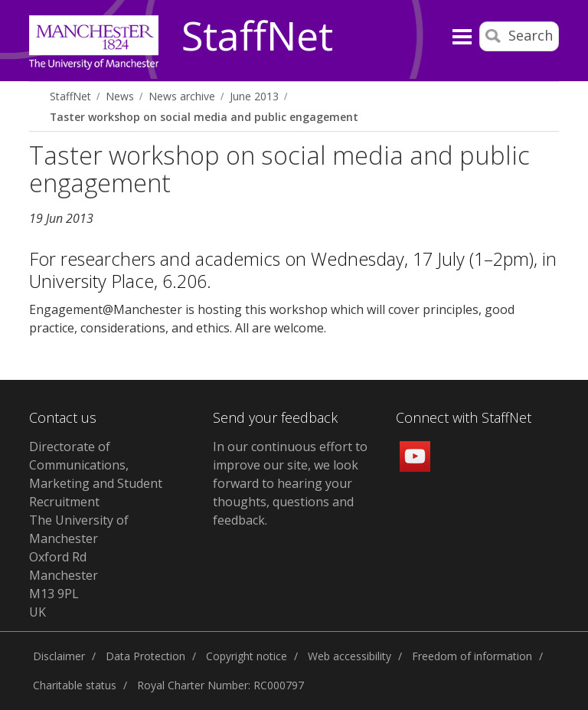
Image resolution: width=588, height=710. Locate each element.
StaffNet (257, 37)
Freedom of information (472, 656)
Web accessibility (350, 656)
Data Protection (145, 656)
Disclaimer (59, 656)
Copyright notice (247, 656)
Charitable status (75, 685)
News (120, 96)
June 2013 (254, 96)
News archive (182, 96)
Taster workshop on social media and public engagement (204, 117)
